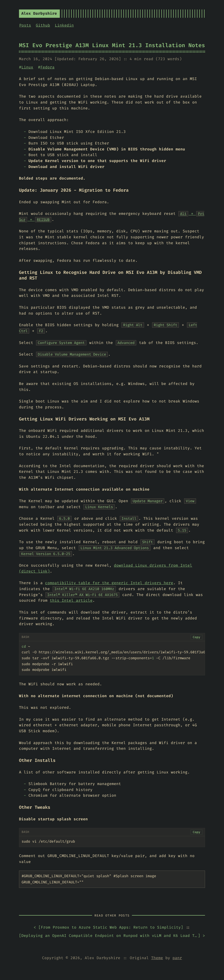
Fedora (47, 67)
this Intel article (71, 600)
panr (177, 958)
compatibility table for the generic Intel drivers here (109, 583)
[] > (112, 936)
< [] (108, 928)
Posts (25, 25)
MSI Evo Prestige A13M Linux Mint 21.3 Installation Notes (112, 45)
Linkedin (64, 25)
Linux (27, 67)
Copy (196, 637)
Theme (157, 958)
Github (43, 25)
